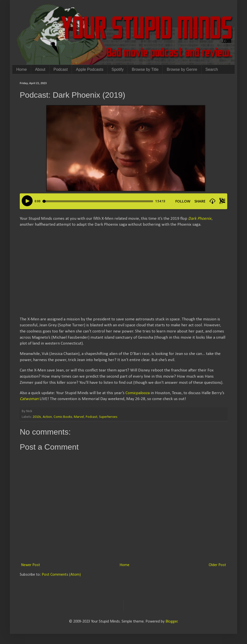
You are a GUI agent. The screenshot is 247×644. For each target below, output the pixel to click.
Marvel (79, 417)
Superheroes (108, 417)
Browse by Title (145, 69)
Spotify (118, 69)
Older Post (217, 565)
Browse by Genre (182, 69)
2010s (37, 417)
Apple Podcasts (90, 69)
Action (47, 417)
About (40, 69)
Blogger (172, 622)
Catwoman (29, 399)
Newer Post (31, 565)
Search (212, 69)
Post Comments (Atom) (61, 575)
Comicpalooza (138, 393)
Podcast (61, 69)
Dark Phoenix (200, 219)
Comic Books (63, 417)
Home (22, 69)
